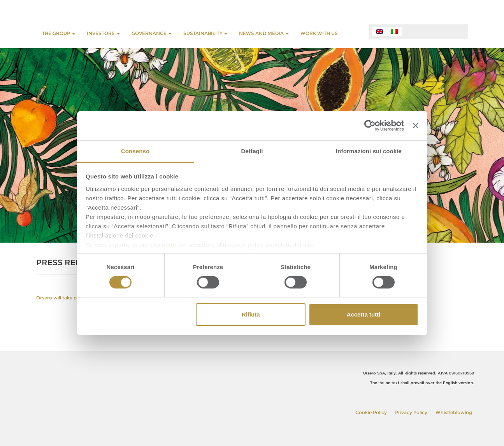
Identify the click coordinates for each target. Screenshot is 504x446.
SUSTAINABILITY (205, 33)
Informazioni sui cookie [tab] (369, 151)
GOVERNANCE (152, 33)
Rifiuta (251, 314)
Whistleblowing (454, 412)
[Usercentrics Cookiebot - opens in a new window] (370, 126)
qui (172, 244)
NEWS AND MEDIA (264, 33)
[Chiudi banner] (416, 126)
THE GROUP (59, 33)
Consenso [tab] (135, 151)
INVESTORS (103, 33)
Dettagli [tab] (252, 151)
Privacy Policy (411, 412)
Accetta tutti (364, 314)
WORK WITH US (319, 33)
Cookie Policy (371, 412)
